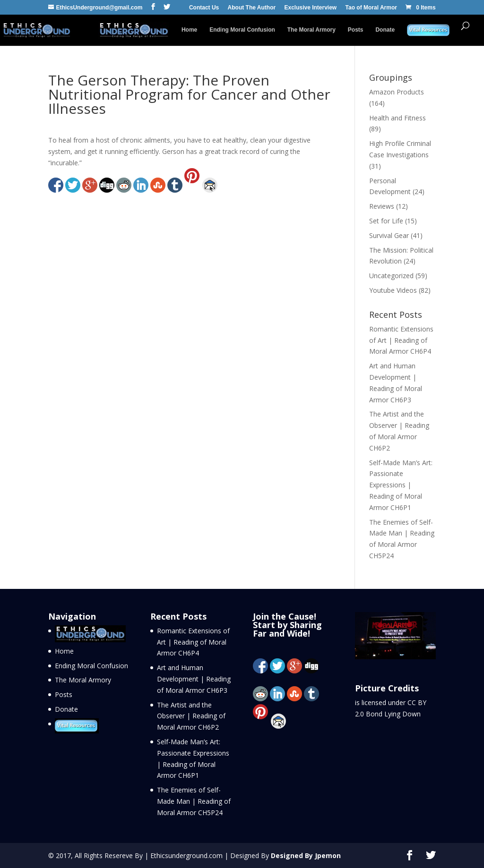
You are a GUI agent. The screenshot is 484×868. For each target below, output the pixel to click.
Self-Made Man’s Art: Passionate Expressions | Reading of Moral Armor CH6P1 (401, 485)
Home (189, 30)
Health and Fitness (398, 118)
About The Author (252, 8)
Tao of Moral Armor (371, 8)
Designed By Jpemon (306, 855)
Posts (356, 30)
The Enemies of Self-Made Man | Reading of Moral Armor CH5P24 (194, 801)
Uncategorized (391, 276)
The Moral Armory (311, 30)
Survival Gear (389, 235)
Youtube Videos (393, 290)
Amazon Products (397, 92)
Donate (385, 30)
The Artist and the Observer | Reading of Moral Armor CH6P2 (191, 716)
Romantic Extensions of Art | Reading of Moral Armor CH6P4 (401, 340)
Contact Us (204, 8)
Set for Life (386, 221)
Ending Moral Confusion (242, 30)
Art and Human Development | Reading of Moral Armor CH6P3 (194, 679)
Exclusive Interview (310, 8)
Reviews (382, 206)
